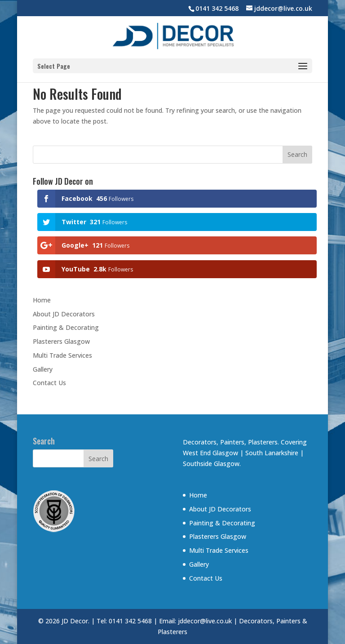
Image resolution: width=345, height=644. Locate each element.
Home (42, 300)
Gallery (43, 369)
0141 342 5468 (217, 8)
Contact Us (49, 383)
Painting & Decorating (66, 327)
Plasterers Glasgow (61, 341)
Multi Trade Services (62, 355)
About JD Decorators (64, 314)
